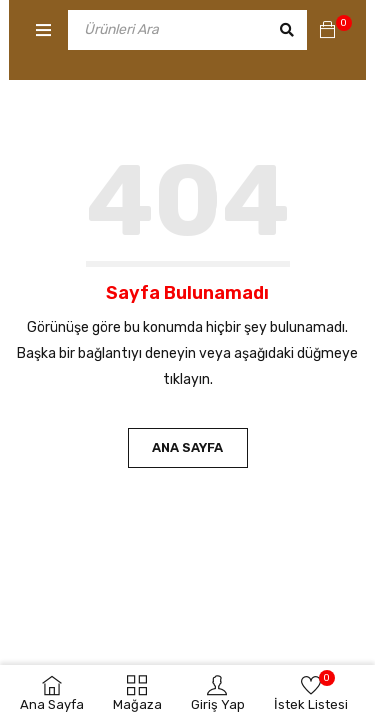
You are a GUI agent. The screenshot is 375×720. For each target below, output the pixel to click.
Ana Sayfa (187, 447)
